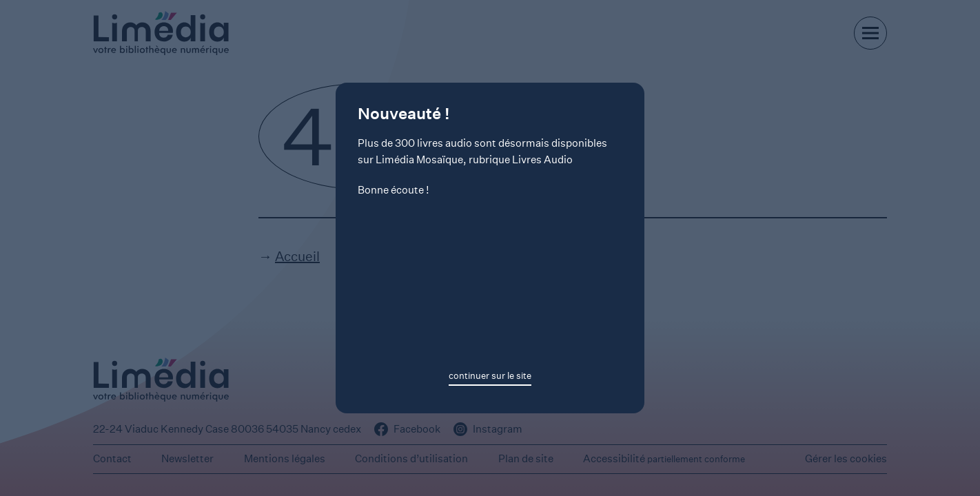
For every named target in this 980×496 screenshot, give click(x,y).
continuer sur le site (490, 376)
